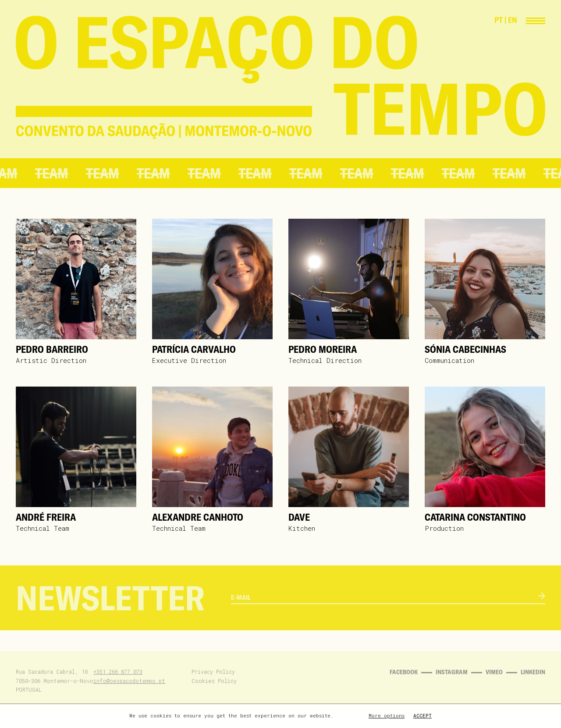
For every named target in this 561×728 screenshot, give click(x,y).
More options (387, 716)
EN (513, 20)
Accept (423, 716)
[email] (385, 611)
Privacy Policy (213, 682)
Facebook (404, 683)
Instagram (452, 683)
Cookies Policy (214, 691)
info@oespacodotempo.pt (129, 691)
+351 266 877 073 (118, 682)
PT (499, 20)
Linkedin (533, 683)
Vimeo (494, 683)
